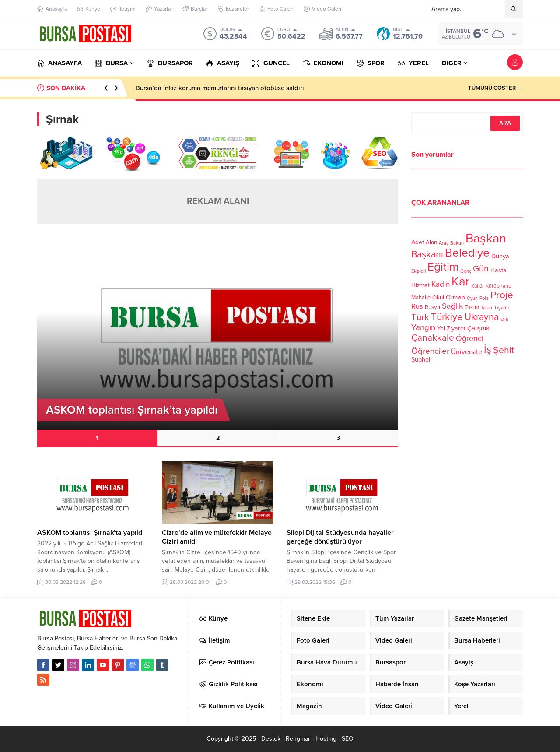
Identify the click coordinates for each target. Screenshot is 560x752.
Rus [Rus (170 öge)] (417, 306)
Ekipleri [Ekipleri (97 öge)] (418, 271)
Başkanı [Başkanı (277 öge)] (427, 254)
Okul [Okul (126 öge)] (438, 298)
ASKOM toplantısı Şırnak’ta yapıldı (91, 533)
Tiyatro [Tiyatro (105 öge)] (502, 308)
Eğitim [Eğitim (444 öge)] (443, 267)
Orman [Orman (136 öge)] (455, 297)
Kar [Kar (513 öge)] (460, 281)
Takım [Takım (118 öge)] (472, 307)
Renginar (298, 739)
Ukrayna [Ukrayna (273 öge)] (482, 317)
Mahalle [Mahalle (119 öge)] (421, 298)
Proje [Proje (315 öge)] (502, 295)
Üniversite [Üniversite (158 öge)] (467, 352)
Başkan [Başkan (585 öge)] (486, 238)
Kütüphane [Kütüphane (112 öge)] (499, 286)
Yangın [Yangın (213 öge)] (423, 327)
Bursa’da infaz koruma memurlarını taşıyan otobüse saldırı (220, 88)
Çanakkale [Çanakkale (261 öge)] (433, 338)
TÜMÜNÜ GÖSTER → (495, 88)
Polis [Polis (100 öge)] (484, 298)
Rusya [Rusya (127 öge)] (432, 307)
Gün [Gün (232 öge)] (481, 269)
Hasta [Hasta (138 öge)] (499, 270)
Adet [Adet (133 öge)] (418, 242)
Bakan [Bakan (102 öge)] (457, 243)
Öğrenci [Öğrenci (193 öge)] (470, 339)
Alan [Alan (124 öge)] (431, 242)
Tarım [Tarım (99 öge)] (486, 308)
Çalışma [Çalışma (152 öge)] (478, 328)
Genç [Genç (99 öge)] (466, 271)
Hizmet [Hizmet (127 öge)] (420, 285)
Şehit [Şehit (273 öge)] (504, 350)
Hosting (326, 739)
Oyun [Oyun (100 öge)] (472, 298)
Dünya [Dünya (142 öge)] (500, 256)
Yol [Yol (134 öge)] (441, 329)
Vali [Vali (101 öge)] (504, 320)
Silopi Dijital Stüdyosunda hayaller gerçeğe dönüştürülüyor (340, 537)
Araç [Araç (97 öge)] (444, 243)
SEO (348, 739)
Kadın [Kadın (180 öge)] (441, 284)
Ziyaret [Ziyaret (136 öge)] (456, 329)
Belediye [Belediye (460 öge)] (467, 253)
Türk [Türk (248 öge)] (420, 317)
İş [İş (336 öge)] (488, 350)
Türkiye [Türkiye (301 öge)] (447, 317)
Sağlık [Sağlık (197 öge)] (452, 306)
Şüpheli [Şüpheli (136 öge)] (421, 360)
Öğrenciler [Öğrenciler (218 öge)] (430, 351)
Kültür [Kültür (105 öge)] (478, 286)
